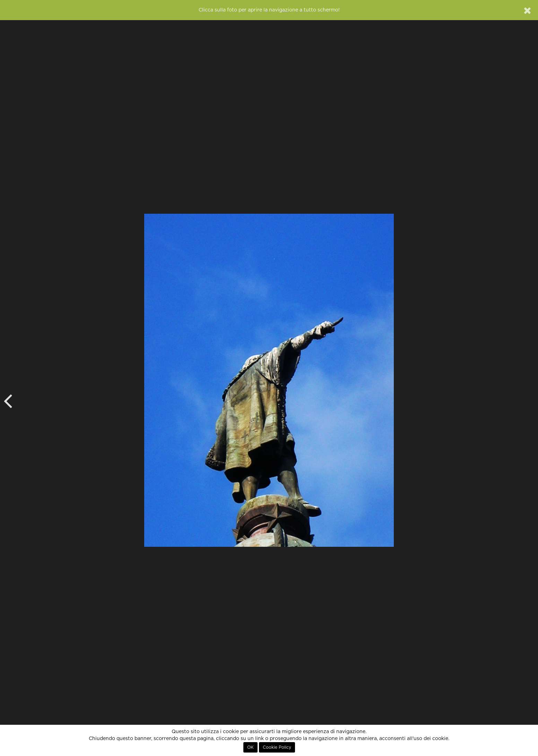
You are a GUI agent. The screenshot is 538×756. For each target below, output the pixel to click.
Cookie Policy (277, 747)
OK (250, 747)
